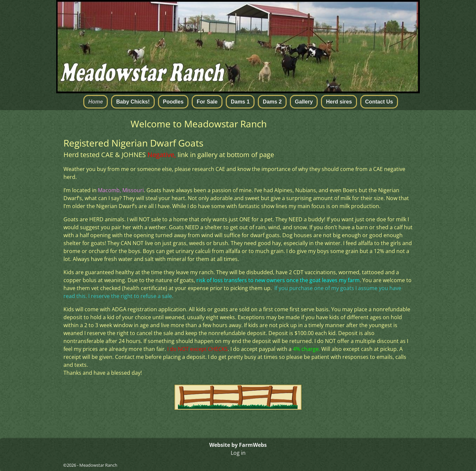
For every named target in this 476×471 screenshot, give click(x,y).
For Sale (207, 102)
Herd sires (339, 102)
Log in (238, 453)
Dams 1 (240, 102)
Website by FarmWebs (238, 445)
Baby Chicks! (133, 102)
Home (96, 102)
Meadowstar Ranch (98, 465)
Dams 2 (272, 102)
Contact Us (379, 102)
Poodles (173, 102)
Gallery (304, 102)
